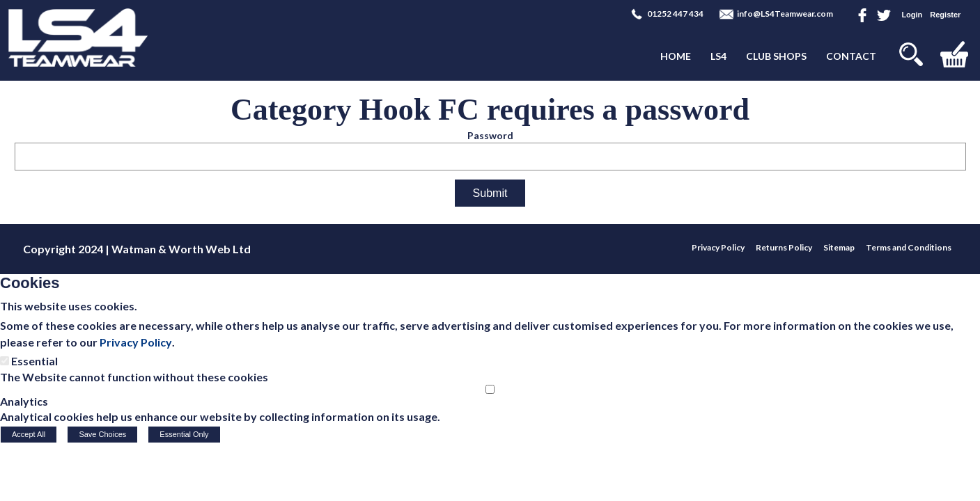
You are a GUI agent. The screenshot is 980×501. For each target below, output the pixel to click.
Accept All (29, 434)
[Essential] (5, 361)
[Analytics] (490, 389)
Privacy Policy (136, 342)
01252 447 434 (675, 14)
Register (945, 15)
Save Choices (102, 434)
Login (912, 15)
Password (490, 135)
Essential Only (184, 434)
